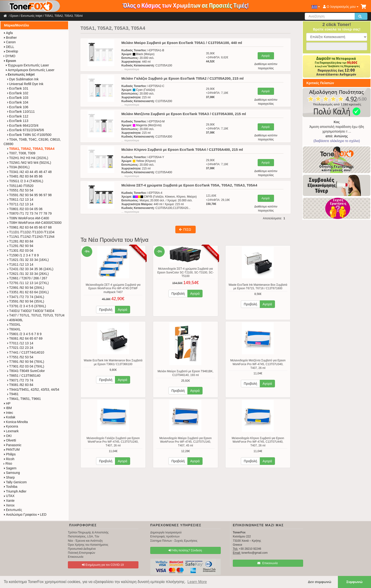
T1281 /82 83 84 (20, 241)
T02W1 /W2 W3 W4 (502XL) (29, 163)
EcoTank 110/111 (21, 112)
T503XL (14, 324)
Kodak (9, 417)
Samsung (12, 473)
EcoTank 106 (18, 107)
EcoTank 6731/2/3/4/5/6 (26, 130)
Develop (11, 51)
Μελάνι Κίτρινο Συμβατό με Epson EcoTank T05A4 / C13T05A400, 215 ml (182, 149)
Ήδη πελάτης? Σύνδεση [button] (185, 550)
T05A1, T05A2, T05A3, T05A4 (64, 16)
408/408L (15, 320)
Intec (8, 413)
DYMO (9, 56)
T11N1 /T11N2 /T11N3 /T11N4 (31, 237)
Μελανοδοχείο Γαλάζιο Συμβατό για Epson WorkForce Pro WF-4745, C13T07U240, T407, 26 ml (113, 442)
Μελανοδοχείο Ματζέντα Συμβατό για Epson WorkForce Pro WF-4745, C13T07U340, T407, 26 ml (258, 364)
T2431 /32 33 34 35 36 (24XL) (30, 269)
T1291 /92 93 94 (20, 246)
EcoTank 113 (18, 121)
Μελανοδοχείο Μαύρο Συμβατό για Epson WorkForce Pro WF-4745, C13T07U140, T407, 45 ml (186, 442)
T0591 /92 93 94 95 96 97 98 (30, 195)
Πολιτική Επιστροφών (82, 553)
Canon (10, 42)
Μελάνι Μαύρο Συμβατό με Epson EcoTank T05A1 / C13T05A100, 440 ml (182, 43)
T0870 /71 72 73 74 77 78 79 (30, 213)
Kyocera (11, 426)
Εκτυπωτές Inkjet (32, 16)
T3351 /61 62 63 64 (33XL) (28, 292)
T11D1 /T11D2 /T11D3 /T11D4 (31, 232)
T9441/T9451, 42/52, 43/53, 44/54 (33, 389)
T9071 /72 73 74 (20, 380)
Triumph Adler (15, 491)
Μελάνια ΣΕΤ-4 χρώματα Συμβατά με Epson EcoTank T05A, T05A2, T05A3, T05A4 (189, 185)
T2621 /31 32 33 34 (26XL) (28, 274)
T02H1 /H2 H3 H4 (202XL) (28, 158)
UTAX (9, 496)
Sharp (9, 477)
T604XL (14, 329)
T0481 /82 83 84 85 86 (25, 176)
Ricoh (9, 459)
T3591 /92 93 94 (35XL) (26, 301)
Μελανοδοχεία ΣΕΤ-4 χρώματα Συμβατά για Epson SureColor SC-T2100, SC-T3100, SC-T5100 (185, 272)
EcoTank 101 (18, 88)
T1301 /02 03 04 (20, 251)
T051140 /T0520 (20, 186)
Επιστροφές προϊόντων (165, 536)
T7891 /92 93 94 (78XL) (26, 362)
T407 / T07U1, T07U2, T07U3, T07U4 (36, 315)
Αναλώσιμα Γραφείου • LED (25, 514)
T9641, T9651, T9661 (24, 399)
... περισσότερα (130, 69)
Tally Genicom (15, 482)
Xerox (9, 505)
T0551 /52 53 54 (20, 190)
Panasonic (12, 445)
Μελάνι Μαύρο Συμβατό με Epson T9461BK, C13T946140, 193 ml (185, 373)
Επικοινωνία (76, 557)
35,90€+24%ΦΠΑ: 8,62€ (217, 57)
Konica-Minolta (16, 422)
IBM (8, 408)
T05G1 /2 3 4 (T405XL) (25, 181)
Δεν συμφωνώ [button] (320, 582)
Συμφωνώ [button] (354, 582)
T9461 (13, 394)
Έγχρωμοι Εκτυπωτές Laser (27, 65)
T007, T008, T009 (21, 153)
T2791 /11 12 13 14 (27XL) (28, 283)
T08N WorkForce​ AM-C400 (28, 218)
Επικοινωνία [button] (267, 563)
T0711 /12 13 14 (20, 204)
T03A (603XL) (18, 167)
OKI (8, 436)
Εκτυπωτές (13, 510)
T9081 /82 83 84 (20, 385)
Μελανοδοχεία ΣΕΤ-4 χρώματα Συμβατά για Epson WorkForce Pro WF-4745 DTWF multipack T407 (113, 288)
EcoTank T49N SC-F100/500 (29, 135)
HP (7, 403)
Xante (9, 501)
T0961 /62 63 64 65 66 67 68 (30, 227)
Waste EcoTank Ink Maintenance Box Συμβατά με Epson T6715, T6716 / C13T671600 (258, 287)
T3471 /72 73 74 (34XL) (26, 297)
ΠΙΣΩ (185, 229)
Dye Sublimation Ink (23, 79)
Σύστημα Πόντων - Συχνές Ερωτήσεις (174, 541)
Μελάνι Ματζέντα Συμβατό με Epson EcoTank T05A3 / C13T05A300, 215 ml (184, 114)
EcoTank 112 (18, 116)
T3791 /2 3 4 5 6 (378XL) (27, 306)
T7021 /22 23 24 (20, 348)
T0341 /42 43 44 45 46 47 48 (30, 172)
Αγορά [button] (123, 310)
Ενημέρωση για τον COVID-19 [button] (103, 565)
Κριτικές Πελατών (320, 83)
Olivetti (10, 440)
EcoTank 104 (18, 102)
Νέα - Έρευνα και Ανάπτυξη (85, 541)
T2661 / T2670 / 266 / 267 (27, 278)
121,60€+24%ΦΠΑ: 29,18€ (218, 200)
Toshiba (10, 487)
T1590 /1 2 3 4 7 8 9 (23, 255)
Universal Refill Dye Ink (25, 84)
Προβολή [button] (106, 310)
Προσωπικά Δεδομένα (82, 549)
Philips (10, 454)
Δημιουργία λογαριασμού (166, 532)
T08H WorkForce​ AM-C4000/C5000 (35, 223)
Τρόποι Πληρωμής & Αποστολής (88, 532)
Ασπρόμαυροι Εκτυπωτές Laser (30, 70)
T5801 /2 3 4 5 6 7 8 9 (24, 334)
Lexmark (11, 431)
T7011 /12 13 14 (20, 343)
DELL (9, 47)
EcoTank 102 (18, 93)
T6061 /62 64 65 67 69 (25, 338)
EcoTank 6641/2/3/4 (23, 125)
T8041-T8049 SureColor (26, 371)
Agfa (8, 33)
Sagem (10, 468)
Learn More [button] (197, 582)
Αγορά (265, 56)
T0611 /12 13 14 (20, 199)
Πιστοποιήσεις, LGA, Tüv (84, 536)
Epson (14, 16)
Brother (10, 38)
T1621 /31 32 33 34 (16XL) (28, 260)
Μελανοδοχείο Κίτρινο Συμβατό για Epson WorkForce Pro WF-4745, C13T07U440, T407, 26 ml (258, 442)
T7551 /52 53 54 (20, 357)
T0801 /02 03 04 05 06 (25, 209)
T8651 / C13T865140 (24, 376)
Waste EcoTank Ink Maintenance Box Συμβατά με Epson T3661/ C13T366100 (113, 362)
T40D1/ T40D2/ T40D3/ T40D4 (31, 311)
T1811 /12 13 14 (20, 264)
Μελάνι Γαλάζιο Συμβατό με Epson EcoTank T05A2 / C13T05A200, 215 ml (182, 78)
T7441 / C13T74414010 (26, 352)
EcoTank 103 (18, 98)
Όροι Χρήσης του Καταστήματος (88, 545)
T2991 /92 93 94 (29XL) (26, 288)
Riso (8, 463)
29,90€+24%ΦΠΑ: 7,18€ (217, 93)
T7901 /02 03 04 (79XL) (26, 366)
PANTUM (12, 450)
